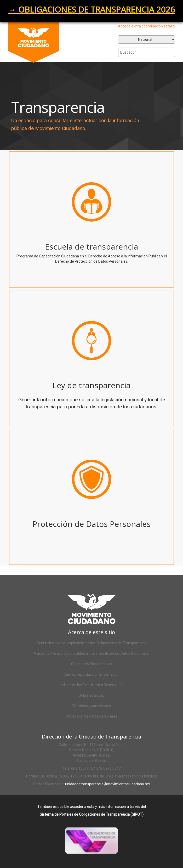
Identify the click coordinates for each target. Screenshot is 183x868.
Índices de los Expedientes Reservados (92, 685)
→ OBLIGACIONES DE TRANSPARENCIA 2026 (92, 9)
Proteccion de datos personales (92, 716)
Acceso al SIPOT (98, 847)
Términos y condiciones (92, 706)
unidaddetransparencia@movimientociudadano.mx (108, 784)
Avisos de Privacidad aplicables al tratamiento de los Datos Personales (92, 653)
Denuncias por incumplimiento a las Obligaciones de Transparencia (92, 643)
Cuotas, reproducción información (92, 674)
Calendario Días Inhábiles (92, 664)
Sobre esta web (92, 695)
